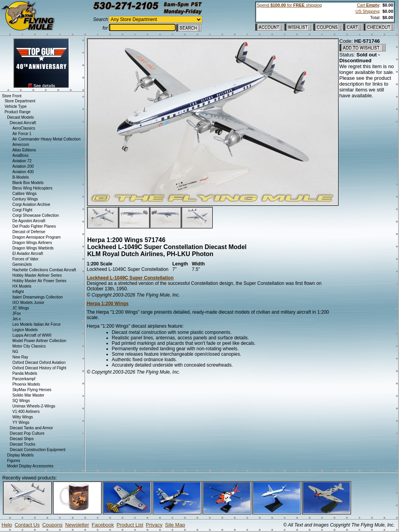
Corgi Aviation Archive (31, 205)
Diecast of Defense (29, 232)
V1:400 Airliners (26, 412)
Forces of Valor (26, 259)
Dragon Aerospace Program (37, 237)
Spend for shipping (289, 5)
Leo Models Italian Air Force (37, 324)
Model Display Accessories (30, 466)
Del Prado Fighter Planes (34, 226)
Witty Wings (23, 417)
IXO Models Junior (28, 303)
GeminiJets (22, 264)
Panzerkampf (24, 379)
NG (15, 352)
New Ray (20, 357)
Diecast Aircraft (23, 123)
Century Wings (25, 199)
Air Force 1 (22, 134)
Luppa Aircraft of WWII (32, 335)
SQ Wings (21, 401)
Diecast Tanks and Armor (31, 428)
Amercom (21, 145)
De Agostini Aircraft (29, 221)
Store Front (12, 96)
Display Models (20, 455)
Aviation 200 (23, 166)
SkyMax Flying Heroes (32, 390)
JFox (17, 313)
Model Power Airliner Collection (39, 341)
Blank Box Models (28, 183)
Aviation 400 (23, 172)
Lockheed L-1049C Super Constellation (130, 278)
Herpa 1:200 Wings (108, 304)
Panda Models (25, 373)
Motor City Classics (29, 346)
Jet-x (17, 319)
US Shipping (367, 11)
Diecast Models (20, 117)
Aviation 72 (22, 161)
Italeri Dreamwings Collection (38, 297)
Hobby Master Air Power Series (40, 281)
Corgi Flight (22, 210)
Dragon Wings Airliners (32, 243)
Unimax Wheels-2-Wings (34, 406)
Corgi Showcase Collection (36, 215)
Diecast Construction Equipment (38, 450)
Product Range (18, 112)
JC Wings (21, 308)
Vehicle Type (16, 106)
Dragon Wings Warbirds (33, 248)
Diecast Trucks (23, 444)
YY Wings (21, 422)
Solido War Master (28, 395)
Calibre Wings (25, 194)
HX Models (22, 286)
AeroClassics (24, 128)
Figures (13, 461)
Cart (368, 5)
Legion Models (25, 330)
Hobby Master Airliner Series (37, 275)
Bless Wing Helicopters (33, 188)
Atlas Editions (24, 150)
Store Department (20, 101)
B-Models (21, 177)
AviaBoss (21, 155)
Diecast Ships (22, 439)
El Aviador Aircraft (28, 254)
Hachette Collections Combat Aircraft (44, 270)
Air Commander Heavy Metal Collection (47, 139)
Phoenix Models (26, 384)
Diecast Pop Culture (27, 433)
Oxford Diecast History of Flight (39, 368)
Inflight (18, 292)
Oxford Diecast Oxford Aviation (39, 363)
